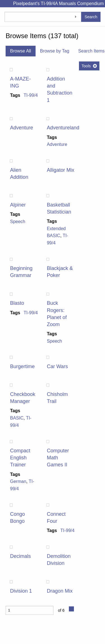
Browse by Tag (55, 51)
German (18, 481)
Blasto (17, 303)
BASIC (17, 418)
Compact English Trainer (20, 458)
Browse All (21, 51)
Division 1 (21, 591)
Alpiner (18, 205)
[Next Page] (71, 609)
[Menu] (4, 4)
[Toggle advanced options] (76, 17)
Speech (18, 222)
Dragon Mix (60, 591)
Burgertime (22, 366)
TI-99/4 (31, 95)
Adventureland (63, 128)
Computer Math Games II (58, 458)
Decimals (20, 556)
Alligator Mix (60, 170)
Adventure (22, 128)
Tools (86, 66)
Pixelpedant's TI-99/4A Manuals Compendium (59, 4)
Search (91, 17)
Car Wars (57, 366)
